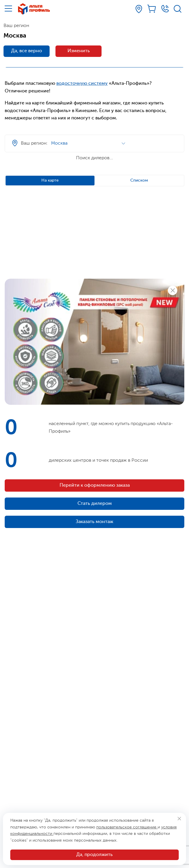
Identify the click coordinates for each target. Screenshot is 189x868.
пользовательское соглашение (127, 827)
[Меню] (8, 9)
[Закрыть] (179, 819)
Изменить (79, 51)
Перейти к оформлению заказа (95, 485)
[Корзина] (152, 9)
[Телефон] (165, 9)
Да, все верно (27, 51)
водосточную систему (82, 84)
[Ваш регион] (139, 9)
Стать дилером (95, 504)
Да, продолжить (95, 855)
